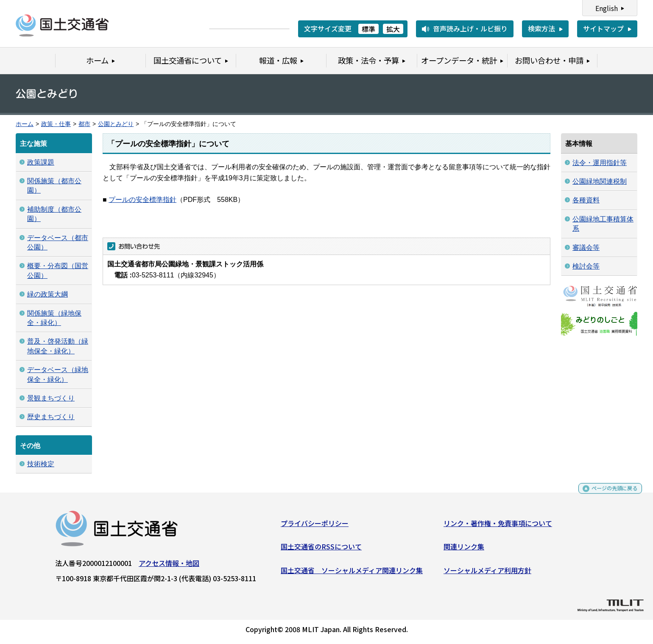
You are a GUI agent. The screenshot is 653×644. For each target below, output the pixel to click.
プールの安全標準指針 (142, 200)
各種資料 (586, 200)
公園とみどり (116, 124)
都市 (84, 124)
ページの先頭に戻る (607, 495)
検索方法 (541, 28)
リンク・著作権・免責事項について (498, 526)
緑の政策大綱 (47, 294)
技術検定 (41, 464)
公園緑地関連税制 (600, 181)
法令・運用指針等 (600, 163)
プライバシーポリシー (315, 526)
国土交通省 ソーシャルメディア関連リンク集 (352, 573)
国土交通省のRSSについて (321, 550)
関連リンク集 (464, 550)
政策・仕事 (56, 124)
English (607, 8)
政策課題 (41, 162)
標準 (368, 29)
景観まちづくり (51, 398)
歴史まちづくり (51, 417)
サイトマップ (603, 28)
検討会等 (586, 266)
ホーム (25, 124)
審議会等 (586, 248)
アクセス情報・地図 (169, 566)
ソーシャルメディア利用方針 (487, 573)
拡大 (393, 29)
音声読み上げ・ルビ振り (470, 28)
